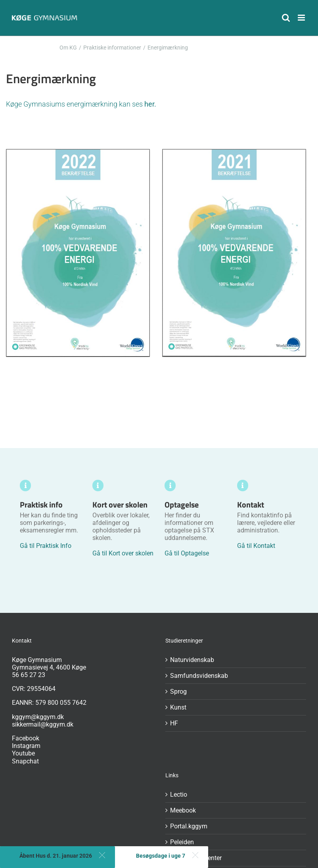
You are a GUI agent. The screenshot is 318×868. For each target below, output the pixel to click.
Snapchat (25, 761)
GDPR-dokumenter (196, 858)
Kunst (178, 707)
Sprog (178, 692)
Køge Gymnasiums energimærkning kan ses (81, 104)
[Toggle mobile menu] (302, 18)
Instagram (26, 746)
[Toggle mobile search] (286, 18)
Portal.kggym (189, 826)
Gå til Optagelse (187, 553)
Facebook (26, 738)
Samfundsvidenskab (199, 676)
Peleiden (182, 842)
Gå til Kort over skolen (123, 553)
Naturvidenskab (192, 660)
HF (174, 723)
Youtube (23, 753)
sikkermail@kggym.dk (43, 724)
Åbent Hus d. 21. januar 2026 (56, 856)
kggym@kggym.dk (38, 717)
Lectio (179, 795)
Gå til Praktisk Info (46, 546)
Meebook (183, 810)
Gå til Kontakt (256, 546)
